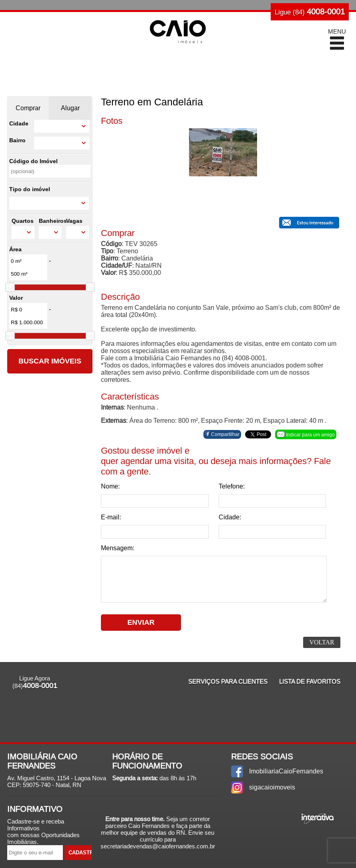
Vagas (74, 221)
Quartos (23, 221)
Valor (16, 298)
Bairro (17, 140)
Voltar (322, 642)
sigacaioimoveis (272, 787)
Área (15, 249)
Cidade (19, 123)
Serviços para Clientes (228, 681)
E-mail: (111, 517)
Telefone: (232, 486)
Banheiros (50, 221)
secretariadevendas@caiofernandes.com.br (158, 846)
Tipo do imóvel (30, 189)
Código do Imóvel (33, 161)
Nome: (110, 486)
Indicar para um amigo (306, 434)
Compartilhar (222, 434)
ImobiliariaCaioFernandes (286, 771)
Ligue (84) (310, 12)
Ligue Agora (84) (35, 682)
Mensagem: (118, 548)
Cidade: (230, 517)
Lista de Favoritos (310, 681)
